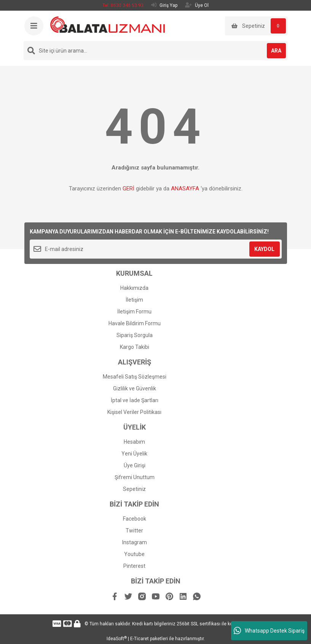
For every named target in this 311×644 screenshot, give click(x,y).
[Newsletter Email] (156, 249)
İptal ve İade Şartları (135, 400)
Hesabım (134, 442)
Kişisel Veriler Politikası (134, 412)
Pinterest (134, 566)
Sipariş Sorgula (135, 335)
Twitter (134, 531)
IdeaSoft (117, 639)
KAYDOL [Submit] (264, 249)
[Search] (156, 51)
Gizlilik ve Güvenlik (135, 388)
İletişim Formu (134, 312)
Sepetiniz (134, 489)
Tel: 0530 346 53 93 (123, 5)
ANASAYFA (185, 189)
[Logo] (108, 24)
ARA (276, 51)
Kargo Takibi (135, 347)
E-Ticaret (140, 639)
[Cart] (256, 26)
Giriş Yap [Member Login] (164, 5)
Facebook (135, 519)
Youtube (134, 554)
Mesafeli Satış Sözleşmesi (135, 377)
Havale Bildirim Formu (135, 323)
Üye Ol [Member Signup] (197, 5)
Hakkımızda (134, 288)
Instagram (135, 542)
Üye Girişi (135, 465)
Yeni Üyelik (134, 454)
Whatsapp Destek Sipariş (269, 631)
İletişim (134, 300)
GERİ (128, 189)
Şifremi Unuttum (135, 477)
